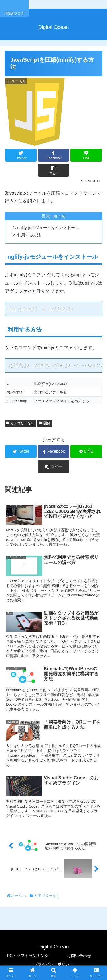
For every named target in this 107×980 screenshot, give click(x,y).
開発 (45, 423)
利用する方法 (29, 235)
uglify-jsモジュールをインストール (48, 228)
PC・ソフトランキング (28, 956)
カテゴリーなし (20, 423)
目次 (46, 216)
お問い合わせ (79, 956)
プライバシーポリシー (54, 964)
